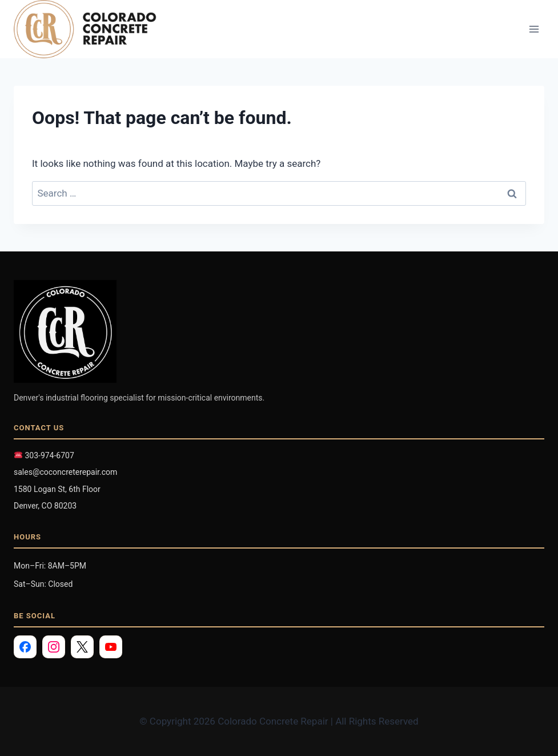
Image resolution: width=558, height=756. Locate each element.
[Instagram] (54, 647)
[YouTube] (111, 647)
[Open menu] (534, 29)
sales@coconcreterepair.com (65, 472)
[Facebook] (25, 647)
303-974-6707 (44, 455)
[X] (82, 647)
